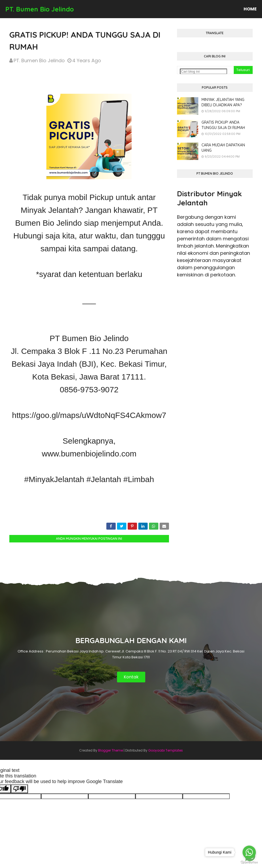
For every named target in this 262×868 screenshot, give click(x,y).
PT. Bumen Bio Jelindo (40, 9)
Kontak (131, 677)
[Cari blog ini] (203, 71)
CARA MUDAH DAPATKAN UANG (223, 148)
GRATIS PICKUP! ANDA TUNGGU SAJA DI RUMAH (223, 125)
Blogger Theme (110, 750)
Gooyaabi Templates (166, 750)
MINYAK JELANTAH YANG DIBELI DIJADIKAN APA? (223, 102)
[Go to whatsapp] (249, 852)
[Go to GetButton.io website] (249, 863)
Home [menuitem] (250, 9)
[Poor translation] (19, 789)
